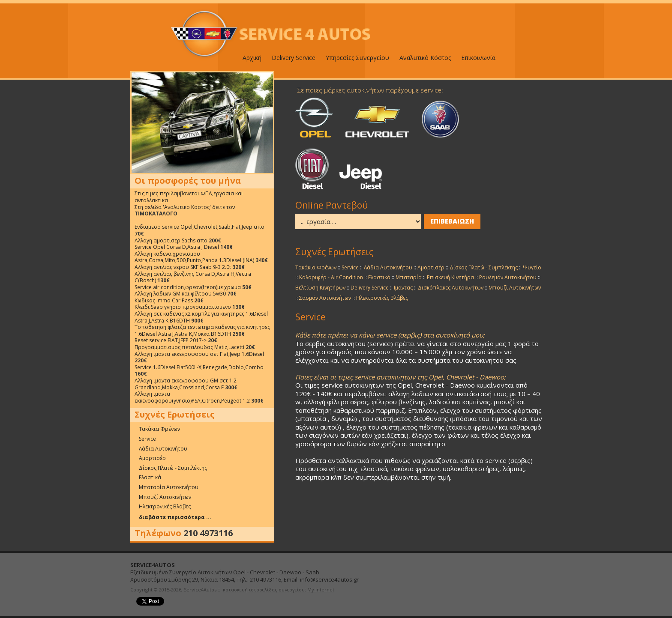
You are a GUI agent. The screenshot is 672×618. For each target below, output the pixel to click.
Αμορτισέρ (152, 458)
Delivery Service (294, 58)
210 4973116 (208, 533)
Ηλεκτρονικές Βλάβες (165, 506)
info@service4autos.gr (329, 579)
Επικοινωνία (478, 58)
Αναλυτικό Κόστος (425, 58)
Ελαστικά (150, 477)
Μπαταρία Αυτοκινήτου (169, 487)
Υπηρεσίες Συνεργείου (357, 58)
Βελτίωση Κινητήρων (320, 288)
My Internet (321, 590)
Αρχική (252, 58)
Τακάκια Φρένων (159, 429)
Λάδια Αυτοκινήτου (163, 449)
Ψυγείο (532, 267)
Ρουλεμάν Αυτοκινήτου (508, 277)
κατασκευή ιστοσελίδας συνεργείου (264, 590)
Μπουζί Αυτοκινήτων (165, 497)
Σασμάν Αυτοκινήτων (325, 298)
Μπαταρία (409, 277)
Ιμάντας (403, 288)
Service (147, 439)
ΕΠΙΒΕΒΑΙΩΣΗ (452, 221)
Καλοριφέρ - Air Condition (331, 277)
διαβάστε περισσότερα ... (175, 517)
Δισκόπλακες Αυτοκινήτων (451, 288)
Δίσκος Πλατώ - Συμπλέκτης (173, 468)
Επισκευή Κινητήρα (450, 277)
